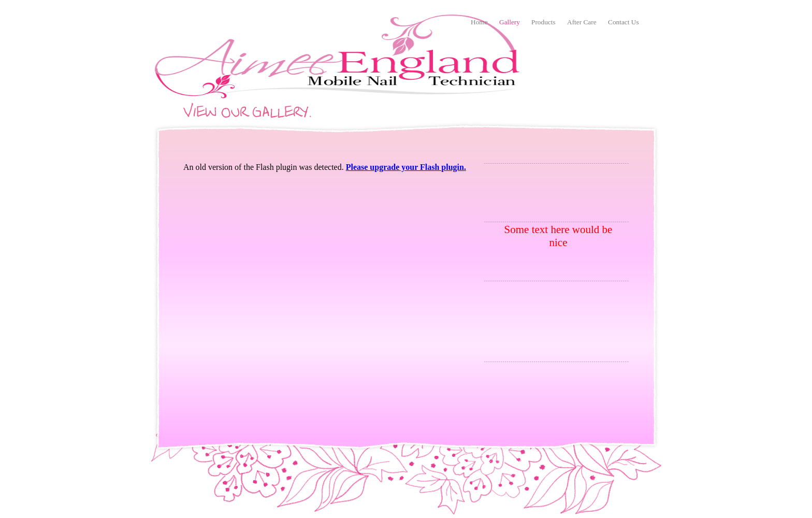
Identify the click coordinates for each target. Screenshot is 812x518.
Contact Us (624, 22)
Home (479, 22)
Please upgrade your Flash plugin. (406, 167)
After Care (582, 22)
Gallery (510, 22)
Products (543, 22)
